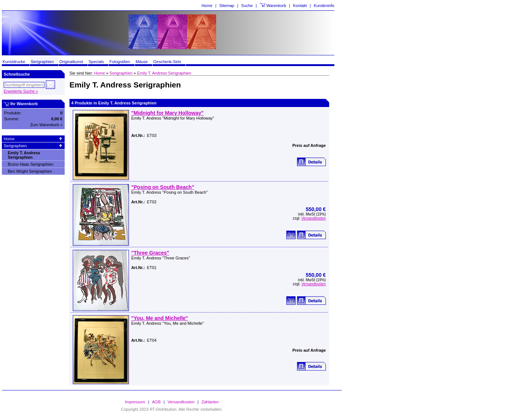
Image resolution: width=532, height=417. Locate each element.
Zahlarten (210, 402)
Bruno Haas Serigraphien (31, 164)
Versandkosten (314, 218)
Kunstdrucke (14, 62)
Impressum (135, 402)
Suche (247, 6)
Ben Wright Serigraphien (30, 171)
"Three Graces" (150, 253)
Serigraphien (42, 62)
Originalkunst (71, 62)
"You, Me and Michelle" (160, 318)
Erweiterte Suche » (21, 91)
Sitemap (227, 6)
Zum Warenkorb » (46, 125)
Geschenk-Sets (167, 62)
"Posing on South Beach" (163, 187)
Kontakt (300, 6)
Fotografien (120, 62)
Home (207, 6)
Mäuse (142, 62)
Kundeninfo (324, 6)
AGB (156, 402)
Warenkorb (276, 6)
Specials (96, 62)
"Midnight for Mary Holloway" (167, 113)
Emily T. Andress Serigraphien (24, 155)
